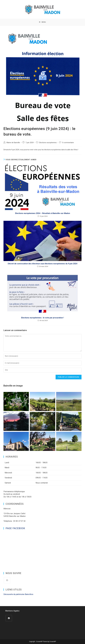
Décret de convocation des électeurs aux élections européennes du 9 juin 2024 (42, 264)
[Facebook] (7, 580)
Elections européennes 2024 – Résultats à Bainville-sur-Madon (43, 213)
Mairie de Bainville (13, 143)
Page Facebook (15, 528)
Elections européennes (48, 143)
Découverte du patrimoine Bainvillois (18, 594)
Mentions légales (12, 611)
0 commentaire (68, 143)
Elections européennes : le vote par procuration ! (42, 318)
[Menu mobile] (42, 22)
